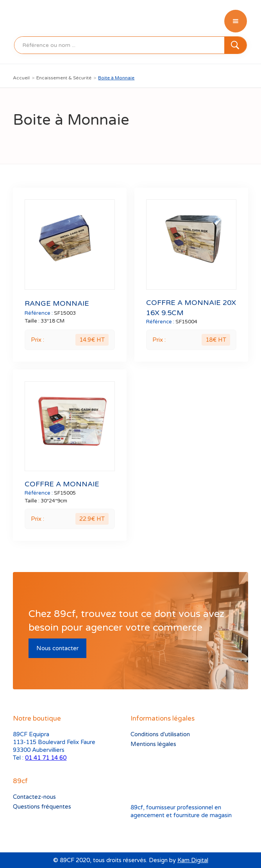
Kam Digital (193, 860)
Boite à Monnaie (116, 78)
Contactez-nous (34, 797)
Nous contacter (57, 648)
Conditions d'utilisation (160, 734)
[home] (31, 21)
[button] (236, 21)
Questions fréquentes (42, 807)
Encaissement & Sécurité (64, 78)
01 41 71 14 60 (46, 758)
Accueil (21, 78)
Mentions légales (153, 744)
